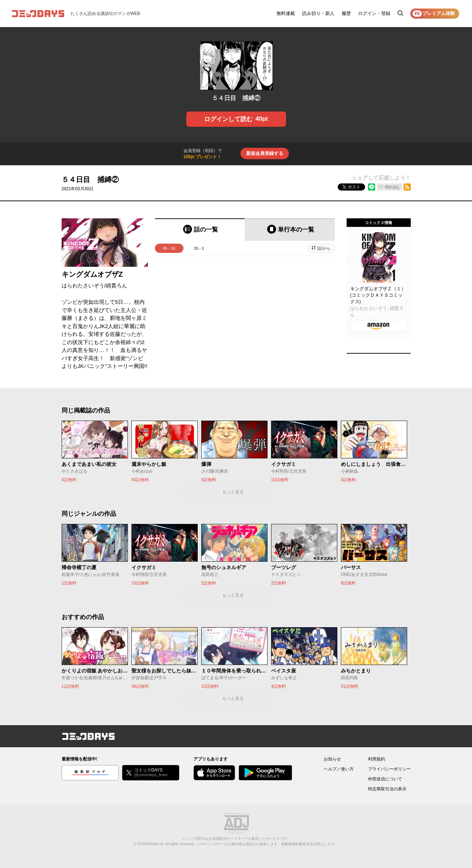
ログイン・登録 (374, 13)
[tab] (200, 230)
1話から (324, 248)
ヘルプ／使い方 (339, 769)
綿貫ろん (116, 285)
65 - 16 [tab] (169, 248)
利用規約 (377, 759)
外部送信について (385, 779)
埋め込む (393, 187)
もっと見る (233, 492)
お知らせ (332, 759)
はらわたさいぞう (83, 285)
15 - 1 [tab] (199, 248)
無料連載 (286, 13)
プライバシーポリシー (389, 769)
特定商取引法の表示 (387, 789)
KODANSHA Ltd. (151, 844)
